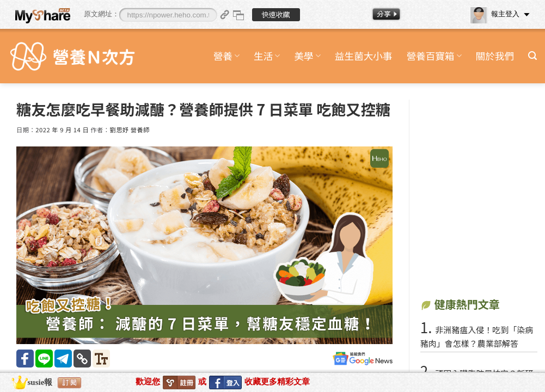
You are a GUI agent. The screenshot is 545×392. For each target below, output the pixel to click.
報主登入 (495, 14)
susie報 (40, 382)
